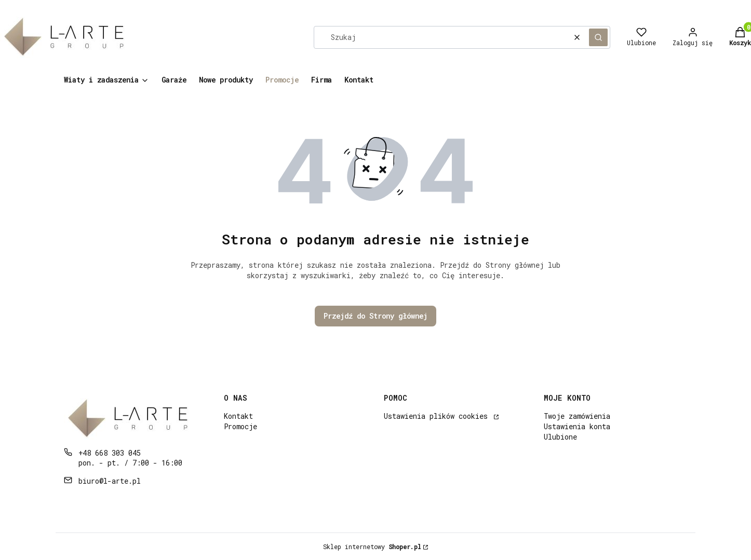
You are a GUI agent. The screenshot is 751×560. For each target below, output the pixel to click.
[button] (598, 37)
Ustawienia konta (577, 426)
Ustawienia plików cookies (438, 416)
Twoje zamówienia (577, 416)
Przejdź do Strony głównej (376, 316)
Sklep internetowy (372, 547)
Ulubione (560, 437)
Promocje (240, 426)
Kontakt (238, 416)
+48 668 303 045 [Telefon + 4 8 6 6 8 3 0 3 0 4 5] (110, 453)
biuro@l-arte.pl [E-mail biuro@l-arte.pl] (110, 481)
